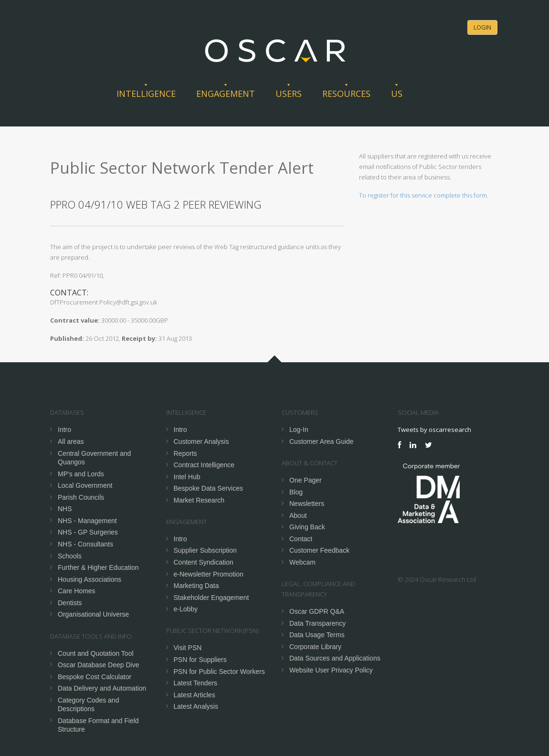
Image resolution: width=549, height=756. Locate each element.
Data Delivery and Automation (102, 688)
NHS (65, 509)
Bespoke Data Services (209, 488)
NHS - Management (87, 521)
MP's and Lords (81, 474)
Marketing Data (196, 586)
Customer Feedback (319, 550)
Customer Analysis (201, 441)
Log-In (299, 430)
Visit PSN (188, 648)
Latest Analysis (196, 706)
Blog (296, 492)
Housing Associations (90, 579)
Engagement (226, 94)
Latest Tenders (196, 683)
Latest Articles (195, 695)
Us (397, 94)
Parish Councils (81, 497)
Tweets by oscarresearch (434, 430)
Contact (301, 539)
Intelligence (146, 94)
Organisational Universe (93, 614)
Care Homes (77, 591)
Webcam (302, 562)
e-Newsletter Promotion (209, 574)
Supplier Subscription (205, 550)
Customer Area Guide (322, 441)
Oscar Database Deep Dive (98, 665)
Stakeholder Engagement (211, 598)
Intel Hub (187, 477)
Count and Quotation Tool (96, 653)
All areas (71, 441)
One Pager (306, 480)
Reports (185, 453)
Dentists (70, 603)
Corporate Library (315, 647)
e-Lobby (186, 609)
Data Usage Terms (317, 635)
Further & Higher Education (98, 567)
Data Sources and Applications (335, 658)
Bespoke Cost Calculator (95, 677)
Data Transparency (317, 623)
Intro (64, 430)
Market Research (199, 500)
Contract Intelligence (204, 465)
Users (289, 94)
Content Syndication (204, 562)
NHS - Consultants (85, 544)
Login (482, 27)
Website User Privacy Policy (331, 670)
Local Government (85, 485)
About (298, 515)
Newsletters (307, 504)
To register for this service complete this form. (424, 195)
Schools (70, 556)
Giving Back (307, 527)
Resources (346, 94)
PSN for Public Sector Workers (219, 672)
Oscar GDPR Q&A (317, 611)
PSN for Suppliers (200, 660)
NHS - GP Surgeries (88, 532)
